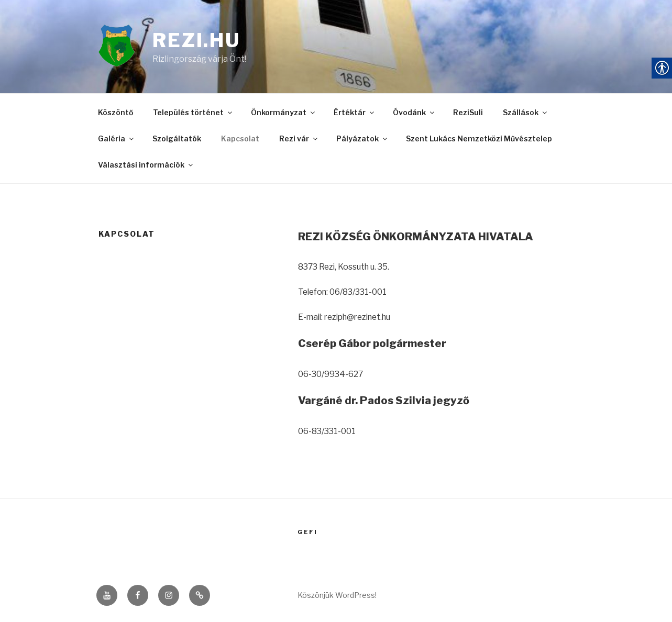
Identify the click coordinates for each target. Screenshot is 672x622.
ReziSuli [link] (468, 115)
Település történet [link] (193, 115)
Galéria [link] (117, 141)
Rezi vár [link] (299, 141)
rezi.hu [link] (197, 41)
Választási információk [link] (146, 166)
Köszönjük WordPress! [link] (337, 597)
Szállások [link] (526, 115)
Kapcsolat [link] (240, 141)
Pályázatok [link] (362, 141)
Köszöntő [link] (115, 115)
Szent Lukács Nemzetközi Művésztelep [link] (479, 141)
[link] (126, 48)
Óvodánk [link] (414, 115)
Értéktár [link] (355, 115)
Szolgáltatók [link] (177, 141)
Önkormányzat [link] (284, 115)
